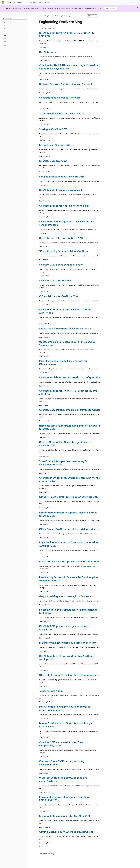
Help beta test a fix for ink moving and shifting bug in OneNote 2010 (70, 427)
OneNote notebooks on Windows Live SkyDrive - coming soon (67, 658)
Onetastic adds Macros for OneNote (60, 97)
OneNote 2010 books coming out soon (61, 264)
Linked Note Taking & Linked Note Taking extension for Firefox (68, 611)
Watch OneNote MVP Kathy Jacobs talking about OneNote (63, 779)
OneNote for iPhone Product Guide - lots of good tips (70, 377)
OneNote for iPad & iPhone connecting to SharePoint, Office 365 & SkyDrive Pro (70, 67)
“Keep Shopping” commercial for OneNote (63, 251)
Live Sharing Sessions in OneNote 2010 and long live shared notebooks (69, 579)
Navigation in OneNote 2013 (55, 145)
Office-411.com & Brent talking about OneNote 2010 (69, 497)
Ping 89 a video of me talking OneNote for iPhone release (63, 362)
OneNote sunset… (49, 52)
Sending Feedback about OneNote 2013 (62, 176)
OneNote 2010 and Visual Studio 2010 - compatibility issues (61, 744)
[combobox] (14, 18)
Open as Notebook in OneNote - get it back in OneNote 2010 (65, 444)
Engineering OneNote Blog (63, 16)
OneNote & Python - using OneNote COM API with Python (65, 311)
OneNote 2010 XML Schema (55, 280)
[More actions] (99, 16)
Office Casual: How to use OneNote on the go (65, 328)
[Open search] (132, 2)
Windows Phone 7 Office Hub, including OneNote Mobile (62, 763)
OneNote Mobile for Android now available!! (64, 206)
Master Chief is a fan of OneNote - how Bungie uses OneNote (66, 725)
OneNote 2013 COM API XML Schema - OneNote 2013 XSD (67, 34)
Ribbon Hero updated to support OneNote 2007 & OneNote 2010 (68, 514)
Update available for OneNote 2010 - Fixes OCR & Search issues (67, 343)
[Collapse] (26, 15)
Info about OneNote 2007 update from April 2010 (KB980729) (64, 798)
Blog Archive (49, 16)
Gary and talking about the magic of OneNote (65, 596)
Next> (41, 847)
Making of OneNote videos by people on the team (68, 643)
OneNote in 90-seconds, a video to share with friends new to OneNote (69, 479)
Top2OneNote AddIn (51, 691)
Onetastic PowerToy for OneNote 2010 (61, 238)
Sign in (136, 2)
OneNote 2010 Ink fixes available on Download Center (70, 410)
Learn (41, 16)
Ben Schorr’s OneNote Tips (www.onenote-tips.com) (69, 561)
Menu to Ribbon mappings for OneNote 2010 (65, 816)
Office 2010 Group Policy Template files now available (69, 675)
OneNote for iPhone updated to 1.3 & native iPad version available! (67, 223)
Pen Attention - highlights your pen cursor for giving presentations (65, 708)
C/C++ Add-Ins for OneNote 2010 (58, 296)
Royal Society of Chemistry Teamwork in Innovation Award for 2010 (68, 544)
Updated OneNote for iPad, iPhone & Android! (65, 84)
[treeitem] (14, 22)
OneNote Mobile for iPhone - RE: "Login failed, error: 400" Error (69, 392)
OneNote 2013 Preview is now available (61, 190)
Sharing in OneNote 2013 (53, 129)
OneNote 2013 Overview (53, 161)
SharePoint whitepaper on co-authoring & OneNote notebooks (63, 463)
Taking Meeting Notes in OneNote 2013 (61, 113)
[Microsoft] (3, 2)
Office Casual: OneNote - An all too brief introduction (70, 529)
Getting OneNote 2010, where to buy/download (66, 832)
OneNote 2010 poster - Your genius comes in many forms (65, 628)
